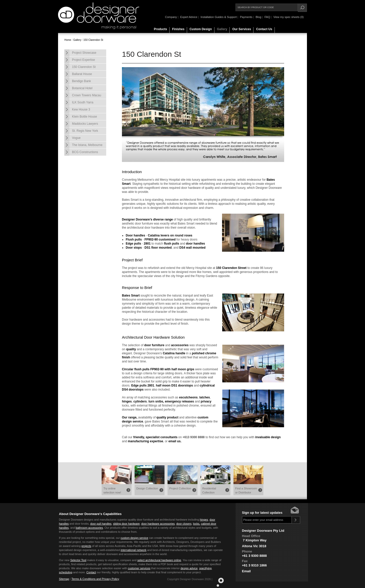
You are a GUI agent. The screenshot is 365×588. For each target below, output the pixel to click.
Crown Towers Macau (87, 95)
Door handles (135, 235)
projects (86, 546)
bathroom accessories (89, 528)
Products (160, 29)
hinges (127, 401)
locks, (197, 524)
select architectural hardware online (159, 560)
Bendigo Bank (81, 81)
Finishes (178, 29)
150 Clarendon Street (231, 268)
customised (167, 240)
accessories (180, 345)
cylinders (140, 401)
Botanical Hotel (82, 88)
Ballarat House (82, 74)
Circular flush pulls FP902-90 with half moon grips (158, 369)
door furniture (154, 345)
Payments (246, 17)
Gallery (222, 29)
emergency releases (179, 401)
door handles (195, 244)
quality (131, 349)
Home (68, 40)
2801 (147, 244)
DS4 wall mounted (192, 248)
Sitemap (64, 579)
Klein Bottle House (85, 117)
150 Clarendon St (93, 40)
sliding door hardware (126, 524)
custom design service (134, 538)
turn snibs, (156, 401)
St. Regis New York (85, 131)
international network (134, 550)
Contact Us (264, 29)
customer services (139, 568)
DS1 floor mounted (158, 248)
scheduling (66, 572)
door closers (184, 524)
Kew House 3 (81, 109)
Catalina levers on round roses (170, 235)
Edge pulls (133, 244)
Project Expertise (84, 60)
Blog (258, 17)
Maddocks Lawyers (85, 124)
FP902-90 (151, 240)
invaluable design (268, 437)
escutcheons (188, 397)
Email (247, 571)
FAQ (267, 17)
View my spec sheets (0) (288, 17)
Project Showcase (84, 53)
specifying (205, 568)
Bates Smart (131, 296)
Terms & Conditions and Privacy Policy (95, 579)
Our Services (242, 29)
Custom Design (201, 29)
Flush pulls (134, 240)
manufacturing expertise (145, 441)
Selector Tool (78, 560)
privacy (206, 401)
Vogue (76, 138)
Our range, (130, 417)
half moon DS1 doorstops (174, 385)
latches (204, 397)
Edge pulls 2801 (143, 385)
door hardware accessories (158, 524)
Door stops (134, 248)
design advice (189, 568)
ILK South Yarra (83, 102)
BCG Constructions (85, 152)
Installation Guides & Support (218, 17)
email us (174, 441)
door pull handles (101, 524)
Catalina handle (174, 353)
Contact (91, 572)
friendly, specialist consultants (156, 437)
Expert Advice (189, 17)
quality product (167, 417)
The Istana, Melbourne (87, 145)
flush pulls (172, 244)
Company (171, 17)
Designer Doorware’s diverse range (147, 219)
